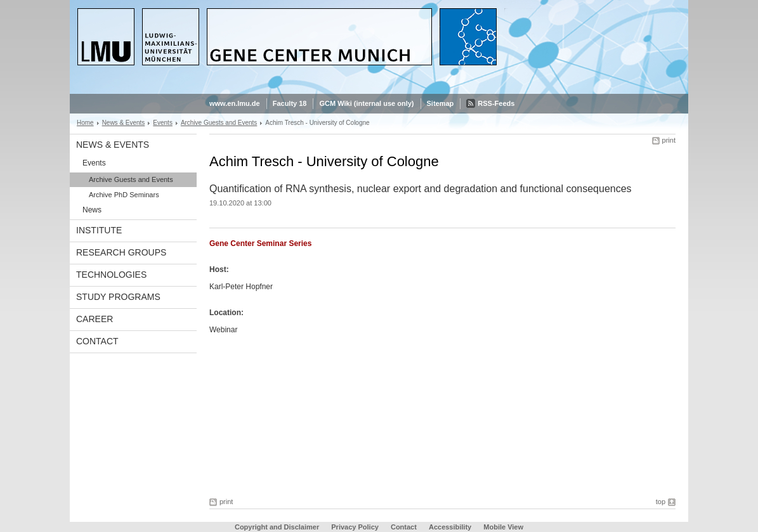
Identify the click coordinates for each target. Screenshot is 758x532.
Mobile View (503, 527)
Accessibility (451, 527)
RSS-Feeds (496, 103)
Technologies (111, 275)
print (669, 140)
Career (95, 319)
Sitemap (441, 103)
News (92, 210)
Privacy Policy (355, 527)
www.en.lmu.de (235, 103)
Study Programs (118, 297)
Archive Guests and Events (219, 123)
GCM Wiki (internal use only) (366, 103)
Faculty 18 (290, 103)
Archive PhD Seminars (124, 195)
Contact (97, 341)
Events (163, 123)
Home (85, 123)
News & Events (124, 123)
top (661, 502)
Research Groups (121, 252)
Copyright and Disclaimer (277, 527)
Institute (99, 230)
